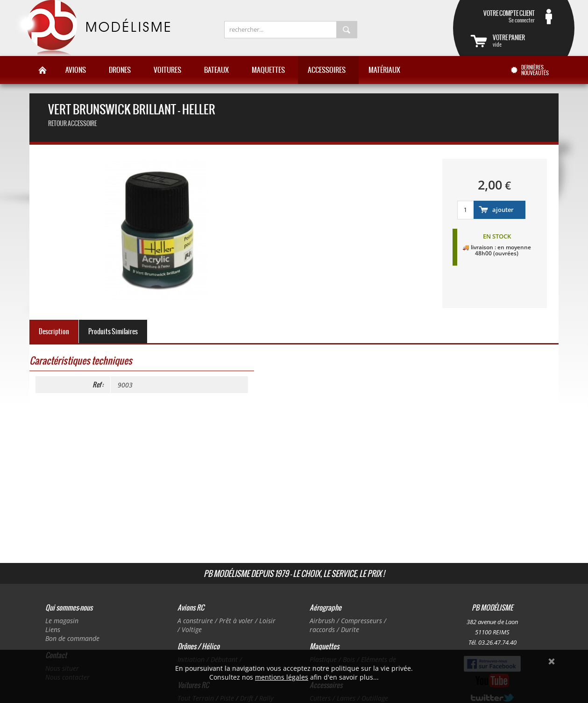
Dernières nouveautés (535, 70)
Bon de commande (72, 638)
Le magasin (62, 621)
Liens (53, 629)
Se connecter (503, 16)
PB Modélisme (92, 28)
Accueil (43, 70)
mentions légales (282, 677)
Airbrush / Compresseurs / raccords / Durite (348, 625)
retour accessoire (72, 123)
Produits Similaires (113, 331)
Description (54, 331)
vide (525, 41)
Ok (552, 661)
